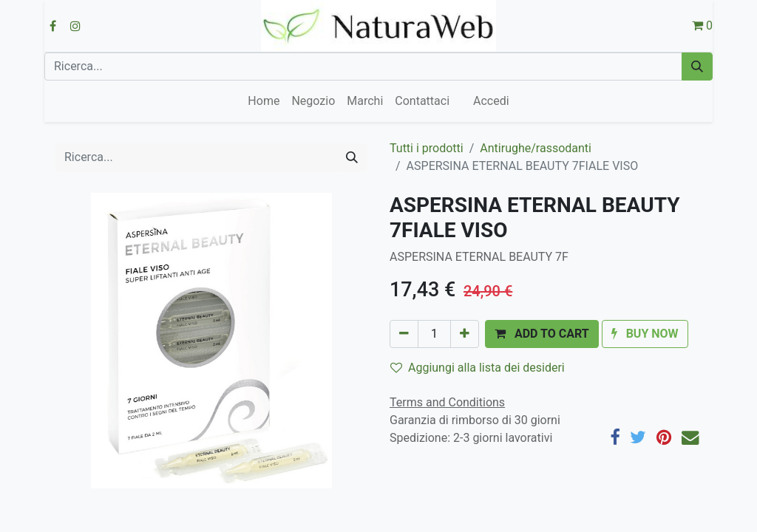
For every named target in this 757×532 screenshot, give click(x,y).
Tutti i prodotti (427, 148)
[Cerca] (697, 66)
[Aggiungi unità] (465, 334)
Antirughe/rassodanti (536, 148)
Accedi (491, 101)
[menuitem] (264, 101)
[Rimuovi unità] (404, 334)
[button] (542, 334)
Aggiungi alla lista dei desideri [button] (478, 368)
